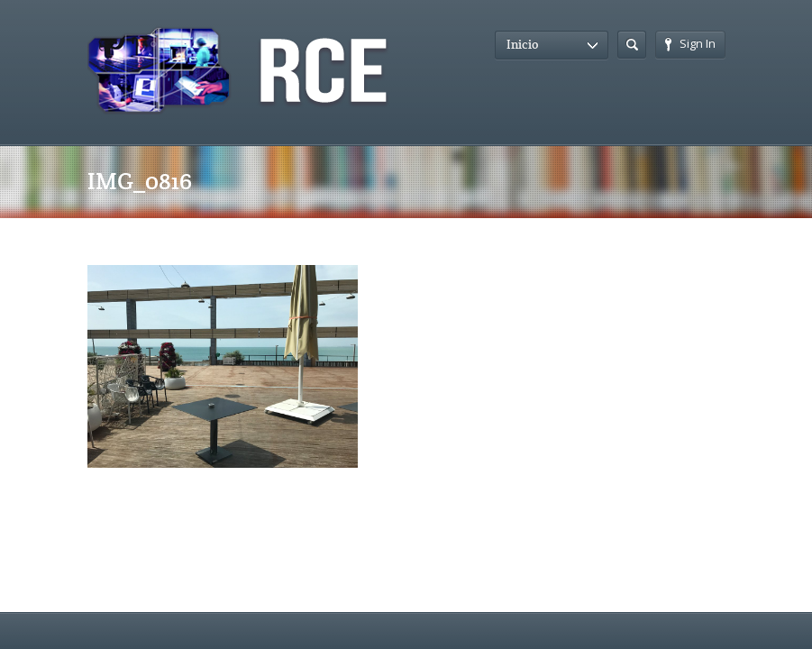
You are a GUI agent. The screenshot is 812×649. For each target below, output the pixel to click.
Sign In (690, 43)
